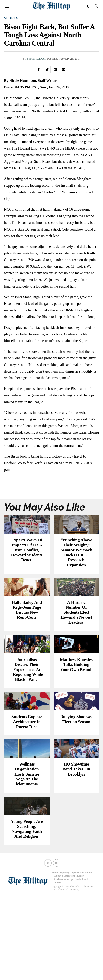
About (55, 955)
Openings (65, 955)
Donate (57, 965)
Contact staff (81, 962)
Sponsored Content (82, 955)
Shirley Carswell (37, 59)
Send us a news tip (63, 962)
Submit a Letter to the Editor (69, 959)
